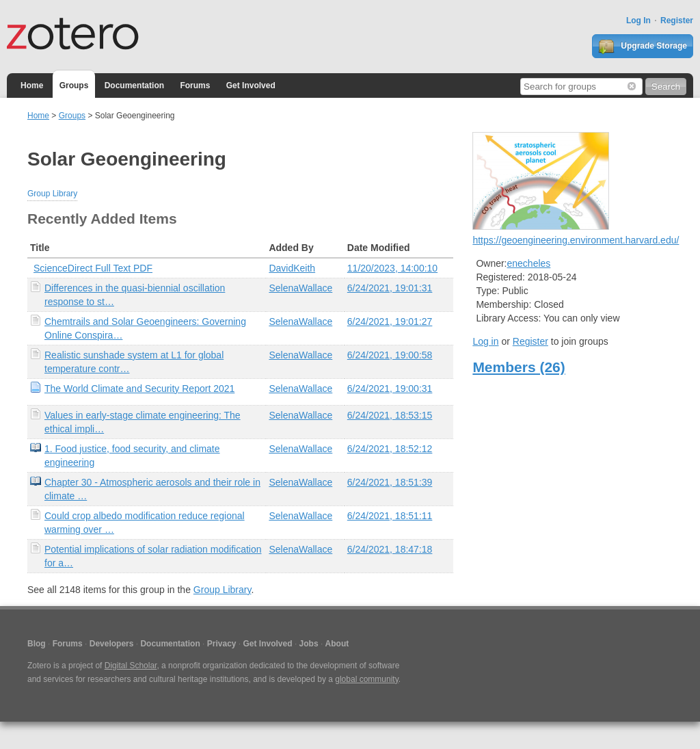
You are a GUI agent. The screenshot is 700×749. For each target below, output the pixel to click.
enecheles (529, 263)
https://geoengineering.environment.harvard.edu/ (576, 240)
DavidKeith (292, 268)
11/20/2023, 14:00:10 (392, 268)
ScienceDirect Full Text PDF (93, 268)
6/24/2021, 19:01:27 (390, 321)
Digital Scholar (131, 666)
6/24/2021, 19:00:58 (390, 355)
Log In (638, 21)
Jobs (309, 644)
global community (366, 679)
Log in (485, 341)
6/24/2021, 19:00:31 (390, 389)
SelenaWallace (300, 288)
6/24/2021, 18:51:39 (390, 482)
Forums (195, 86)
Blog (37, 644)
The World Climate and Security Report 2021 (139, 389)
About (337, 644)
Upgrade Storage (643, 47)
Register (677, 21)
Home (32, 86)
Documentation (134, 86)
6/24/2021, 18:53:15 (390, 415)
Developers (112, 644)
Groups (74, 86)
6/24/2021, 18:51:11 (390, 516)
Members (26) (519, 367)
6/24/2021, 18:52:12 (390, 449)
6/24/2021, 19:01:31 (390, 288)
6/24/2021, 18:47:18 (390, 549)
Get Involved (251, 86)
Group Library (52, 194)
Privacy (222, 644)
